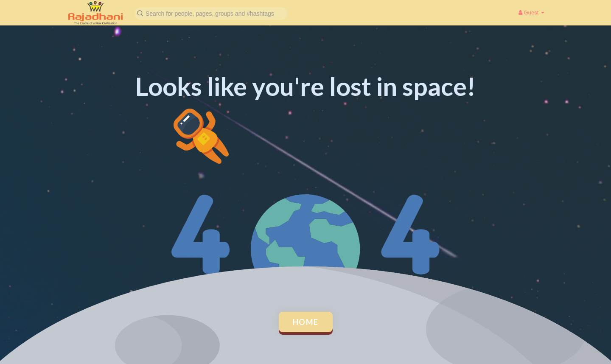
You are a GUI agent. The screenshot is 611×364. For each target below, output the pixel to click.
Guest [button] (531, 13)
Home (306, 322)
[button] (211, 13)
